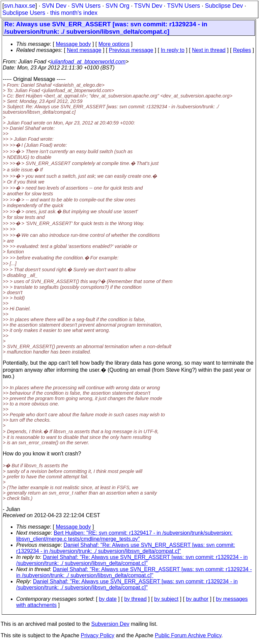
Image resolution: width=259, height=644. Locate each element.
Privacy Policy (97, 635)
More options (114, 44)
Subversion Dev (110, 624)
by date (108, 599)
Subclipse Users (24, 13)
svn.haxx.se (20, 6)
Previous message (131, 50)
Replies (242, 50)
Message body (73, 44)
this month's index (74, 13)
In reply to (173, 50)
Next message (84, 50)
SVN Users (86, 6)
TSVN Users (183, 6)
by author (197, 599)
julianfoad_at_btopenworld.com (88, 62)
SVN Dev (54, 6)
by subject (166, 599)
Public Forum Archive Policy (188, 635)
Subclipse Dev (224, 6)
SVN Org (117, 6)
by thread (135, 599)
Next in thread (209, 50)
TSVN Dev (148, 6)
